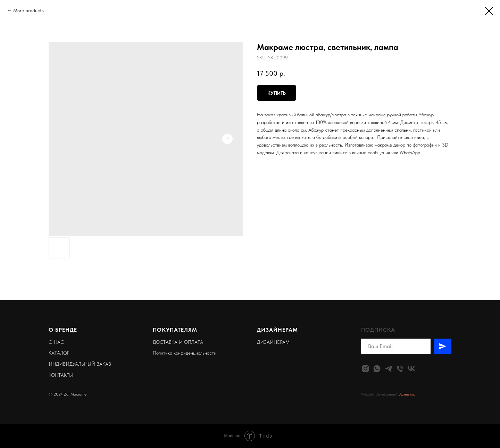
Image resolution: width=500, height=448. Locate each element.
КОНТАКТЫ (61, 375)
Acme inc (407, 394)
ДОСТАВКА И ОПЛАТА (178, 342)
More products (28, 10)
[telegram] (388, 369)
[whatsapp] (377, 369)
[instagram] (365, 369)
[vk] (411, 369)
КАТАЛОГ (59, 353)
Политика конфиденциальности (185, 353)
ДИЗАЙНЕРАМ (273, 342)
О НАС (56, 342)
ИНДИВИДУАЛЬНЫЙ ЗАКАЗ (80, 364)
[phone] (400, 369)
